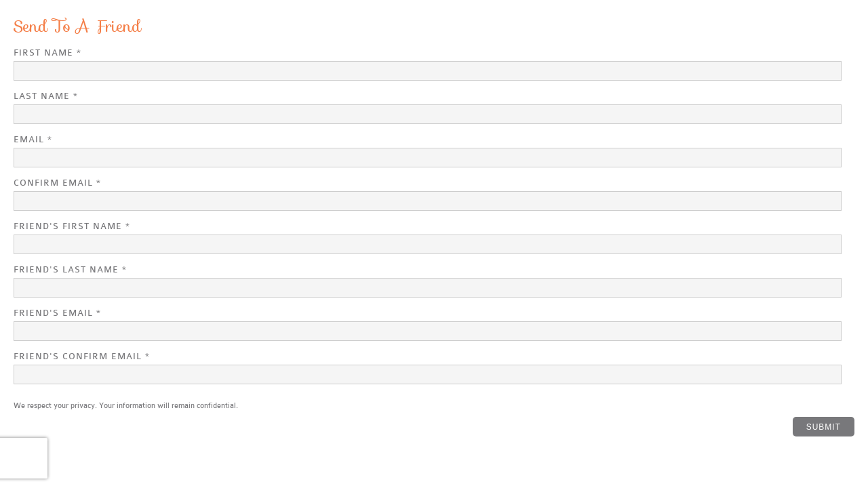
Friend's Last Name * (70, 269)
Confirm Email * (57, 183)
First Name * (47, 53)
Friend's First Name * (72, 226)
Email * (33, 139)
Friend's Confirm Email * (82, 356)
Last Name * (46, 96)
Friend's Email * (57, 313)
